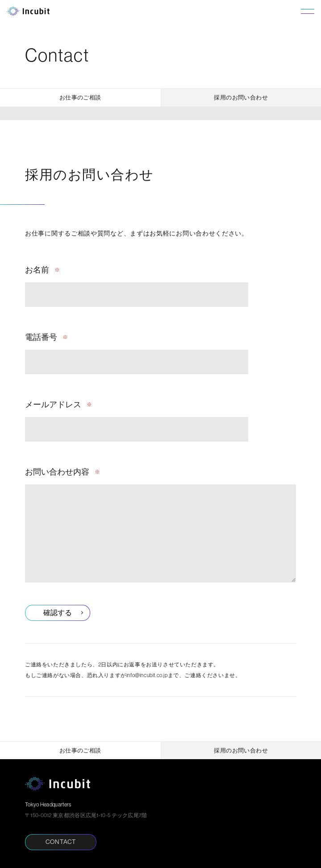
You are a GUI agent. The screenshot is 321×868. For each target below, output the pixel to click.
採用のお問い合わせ (241, 97)
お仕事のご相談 (80, 97)
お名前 (37, 270)
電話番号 (41, 337)
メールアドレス (53, 404)
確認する (58, 612)
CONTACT (61, 842)
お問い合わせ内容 (57, 472)
